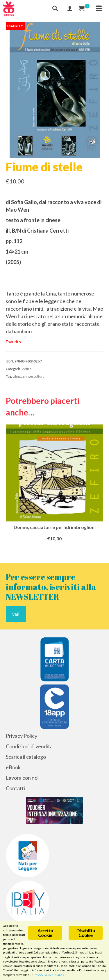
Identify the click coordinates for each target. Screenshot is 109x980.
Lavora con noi (22, 778)
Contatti (15, 788)
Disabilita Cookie (86, 933)
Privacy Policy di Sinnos (49, 975)
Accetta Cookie (45, 933)
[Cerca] (55, 9)
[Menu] (99, 9)
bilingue (19, 376)
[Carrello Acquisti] (84, 9)
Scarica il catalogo (26, 757)
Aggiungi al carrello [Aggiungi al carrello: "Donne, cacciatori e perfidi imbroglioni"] (55, 549)
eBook (13, 767)
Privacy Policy (22, 736)
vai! (16, 614)
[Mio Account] (70, 9)
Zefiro (27, 369)
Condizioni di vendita (29, 746)
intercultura (35, 376)
